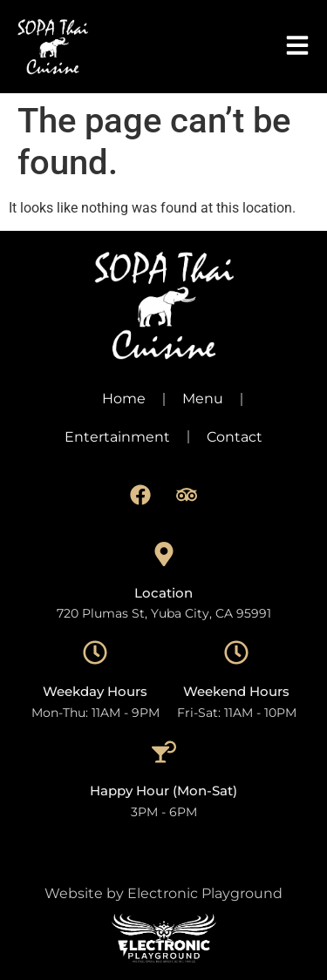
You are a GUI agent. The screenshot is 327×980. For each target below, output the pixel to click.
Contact (235, 437)
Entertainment (117, 437)
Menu (203, 399)
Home (124, 399)
